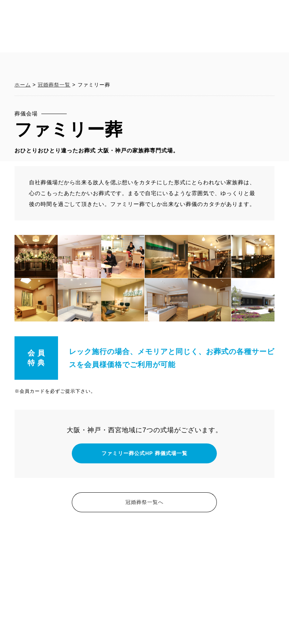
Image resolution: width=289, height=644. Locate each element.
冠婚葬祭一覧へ (144, 589)
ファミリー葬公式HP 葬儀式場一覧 (144, 540)
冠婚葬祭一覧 (54, 171)
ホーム (23, 171)
